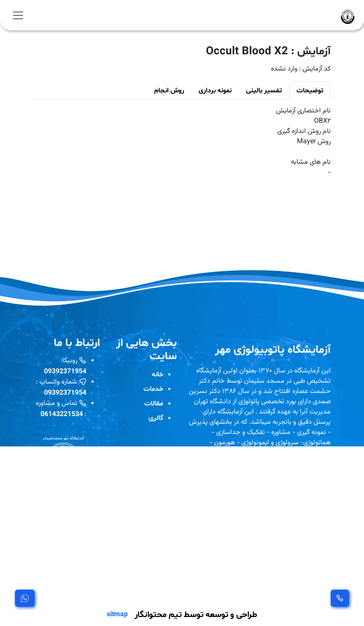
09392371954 (65, 371)
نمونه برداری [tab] (215, 90)
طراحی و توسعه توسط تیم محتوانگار (196, 614)
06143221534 (62, 414)
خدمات (153, 388)
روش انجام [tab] (169, 90)
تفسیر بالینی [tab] (264, 90)
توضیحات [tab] (310, 90)
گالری (156, 418)
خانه (157, 374)
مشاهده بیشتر (212, 590)
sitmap (117, 614)
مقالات (154, 403)
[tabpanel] (182, 142)
